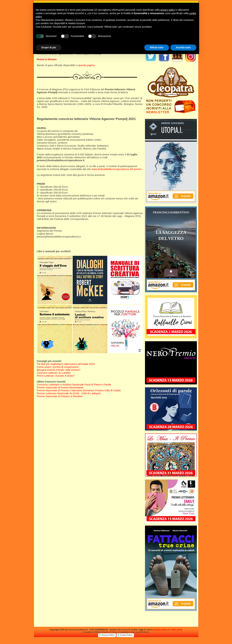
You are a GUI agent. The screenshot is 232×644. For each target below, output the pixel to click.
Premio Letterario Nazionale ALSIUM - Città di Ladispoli (69, 393)
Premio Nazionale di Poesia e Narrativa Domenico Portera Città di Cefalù (79, 390)
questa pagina (87, 65)
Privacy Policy (108, 635)
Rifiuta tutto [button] (157, 47)
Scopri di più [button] (49, 47)
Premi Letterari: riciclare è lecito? (56, 376)
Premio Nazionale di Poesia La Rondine (60, 396)
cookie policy (176, 630)
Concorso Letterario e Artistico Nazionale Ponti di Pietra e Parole (74, 384)
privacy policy (160, 630)
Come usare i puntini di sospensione (58, 367)
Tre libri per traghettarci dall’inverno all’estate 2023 (66, 364)
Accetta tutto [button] (183, 47)
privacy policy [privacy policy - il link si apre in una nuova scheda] (168, 10)
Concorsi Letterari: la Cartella (54, 373)
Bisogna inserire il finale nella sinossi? (59, 370)
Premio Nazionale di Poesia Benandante (60, 387)
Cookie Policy (126, 635)
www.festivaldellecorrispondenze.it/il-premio (117, 169)
